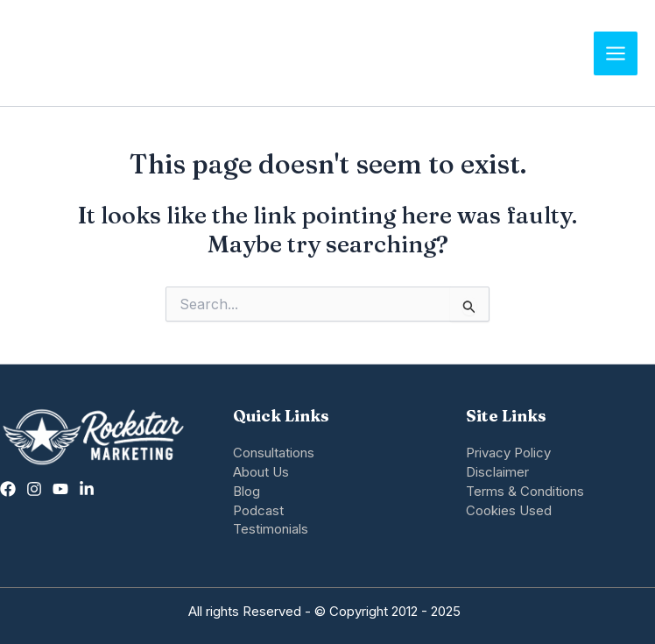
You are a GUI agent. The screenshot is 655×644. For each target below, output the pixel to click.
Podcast (258, 510)
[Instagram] (34, 489)
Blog (247, 491)
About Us (261, 472)
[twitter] (60, 489)
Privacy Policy (508, 453)
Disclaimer (497, 472)
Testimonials (271, 529)
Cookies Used (509, 510)
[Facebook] (8, 489)
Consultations (274, 453)
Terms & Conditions (525, 491)
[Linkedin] (87, 489)
